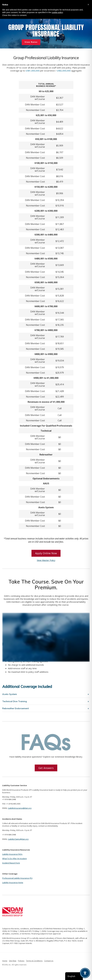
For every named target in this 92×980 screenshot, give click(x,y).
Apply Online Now (46, 553)
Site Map (13, 961)
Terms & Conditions (34, 961)
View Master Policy (46, 560)
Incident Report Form (11, 863)
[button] (88, 5)
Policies (21, 961)
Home (5, 961)
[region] (46, 31)
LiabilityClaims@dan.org (18, 839)
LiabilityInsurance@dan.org (20, 808)
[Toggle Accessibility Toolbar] (85, 973)
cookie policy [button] (57, 12)
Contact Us (49, 961)
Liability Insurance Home (13, 882)
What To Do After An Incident (14, 859)
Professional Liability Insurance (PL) (17, 878)
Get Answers (46, 768)
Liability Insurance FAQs (12, 854)
